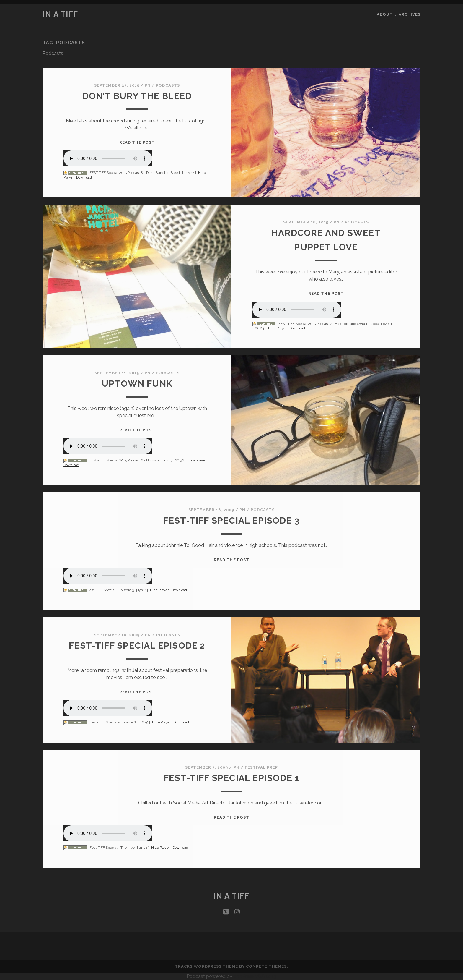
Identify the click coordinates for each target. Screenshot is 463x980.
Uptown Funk (137, 384)
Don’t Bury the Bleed (137, 96)
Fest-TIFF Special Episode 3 (231, 520)
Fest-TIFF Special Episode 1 (231, 778)
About (385, 14)
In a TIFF (60, 14)
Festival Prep (261, 767)
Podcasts (168, 85)
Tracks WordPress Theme (206, 966)
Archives (410, 14)
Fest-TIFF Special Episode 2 (137, 645)
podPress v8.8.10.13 (255, 976)
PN (148, 85)
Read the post (137, 142)
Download (84, 177)
